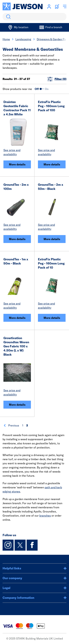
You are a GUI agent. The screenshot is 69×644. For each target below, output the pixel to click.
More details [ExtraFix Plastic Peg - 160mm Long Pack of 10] (52, 318)
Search (8, 17)
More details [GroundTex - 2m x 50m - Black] (52, 239)
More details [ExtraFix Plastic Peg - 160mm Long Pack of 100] (52, 164)
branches (45, 516)
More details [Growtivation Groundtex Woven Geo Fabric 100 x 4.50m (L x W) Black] (17, 405)
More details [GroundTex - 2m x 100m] (17, 239)
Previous (11, 425)
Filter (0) (57, 79)
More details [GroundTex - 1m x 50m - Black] (17, 318)
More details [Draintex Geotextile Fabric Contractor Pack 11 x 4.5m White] (17, 164)
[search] (34, 17)
